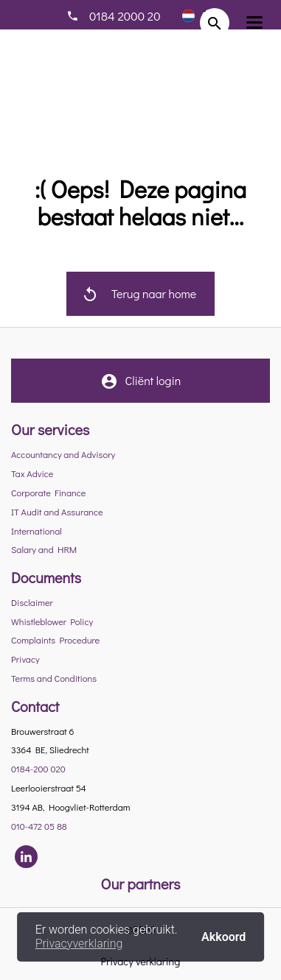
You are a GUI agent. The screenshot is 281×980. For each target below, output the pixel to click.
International (37, 531)
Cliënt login (141, 387)
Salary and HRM (44, 549)
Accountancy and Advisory (63, 454)
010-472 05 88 (39, 826)
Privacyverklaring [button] (79, 944)
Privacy (25, 659)
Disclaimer (32, 602)
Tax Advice (32, 473)
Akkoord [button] (223, 937)
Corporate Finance (48, 493)
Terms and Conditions (54, 678)
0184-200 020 (38, 769)
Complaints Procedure (55, 640)
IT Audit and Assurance (57, 512)
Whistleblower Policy (52, 621)
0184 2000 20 (125, 15)
